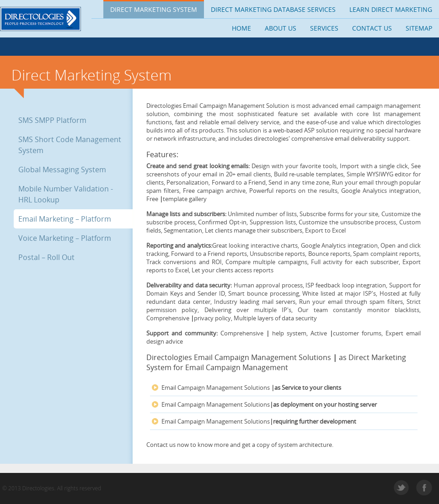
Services (324, 28)
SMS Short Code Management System (70, 145)
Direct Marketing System (154, 9)
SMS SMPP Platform (52, 120)
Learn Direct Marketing (391, 9)
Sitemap (419, 28)
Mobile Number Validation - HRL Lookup (66, 194)
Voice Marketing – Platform (65, 238)
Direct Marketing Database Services (273, 9)
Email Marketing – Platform (65, 219)
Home (241, 28)
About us (281, 28)
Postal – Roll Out (46, 257)
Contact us (372, 28)
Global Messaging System (62, 170)
